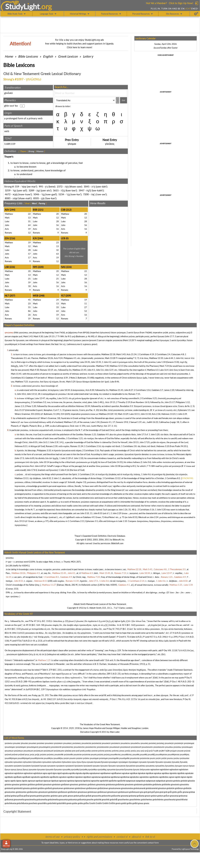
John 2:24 (154, 517)
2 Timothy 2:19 (123, 402)
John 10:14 (44, 462)
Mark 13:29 (123, 414)
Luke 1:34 (95, 422)
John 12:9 (109, 370)
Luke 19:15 (49, 336)
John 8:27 (129, 390)
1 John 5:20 (154, 434)
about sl (136, 837)
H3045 (25, 566)
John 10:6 (21, 394)
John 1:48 (98, 402)
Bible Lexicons (28, 56)
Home (9, 56)
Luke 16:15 (62, 398)
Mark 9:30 (38, 336)
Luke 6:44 (169, 358)
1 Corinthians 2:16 (92, 446)
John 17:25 (145, 442)
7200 (86, 194)
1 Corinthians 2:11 (76, 521)
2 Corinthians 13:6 (142, 390)
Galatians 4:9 (31, 378)
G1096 (32, 562)
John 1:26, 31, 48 (126, 510)
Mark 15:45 (16, 374)
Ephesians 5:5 (184, 410)
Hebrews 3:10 (163, 446)
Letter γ (88, 56)
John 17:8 (31, 470)
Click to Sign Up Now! (181, 3)
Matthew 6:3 (153, 370)
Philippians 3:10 (44, 450)
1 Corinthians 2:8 (129, 446)
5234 (61, 194)
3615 (56, 190)
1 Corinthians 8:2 (172, 478)
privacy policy (72, 837)
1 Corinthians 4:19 (146, 354)
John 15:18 (146, 414)
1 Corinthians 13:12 (112, 478)
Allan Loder (115, 732)
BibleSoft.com (117, 543)
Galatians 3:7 (157, 390)
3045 (87, 186)
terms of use (52, 837)
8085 (8, 198)
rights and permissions (99, 837)
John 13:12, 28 (34, 394)
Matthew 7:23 (21, 382)
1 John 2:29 (182, 414)
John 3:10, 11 (86, 513)
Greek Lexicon (68, 56)
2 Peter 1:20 (30, 406)
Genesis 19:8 (122, 422)
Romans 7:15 (134, 394)
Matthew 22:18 (108, 354)
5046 (36, 194)
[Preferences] (196, 14)
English (48, 56)
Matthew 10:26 (46, 358)
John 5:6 (100, 370)
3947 (81, 190)
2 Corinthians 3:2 (38, 402)
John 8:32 (46, 478)
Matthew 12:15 (117, 366)
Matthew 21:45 (79, 370)
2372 (60, 186)
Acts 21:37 (20, 410)
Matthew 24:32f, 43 (108, 414)
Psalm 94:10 (181, 446)
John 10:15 (134, 442)
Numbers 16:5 (142, 402)
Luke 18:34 (65, 390)
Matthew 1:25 (70, 422)
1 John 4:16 (64, 470)
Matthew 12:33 (156, 358)
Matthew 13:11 (22, 478)
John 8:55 (33, 442)
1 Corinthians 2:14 (86, 474)
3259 (8, 190)
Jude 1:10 (123, 521)
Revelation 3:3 (126, 406)
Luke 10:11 (135, 414)
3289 (31, 190)
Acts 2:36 (156, 414)
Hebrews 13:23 (168, 414)
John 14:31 (117, 462)
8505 (36, 198)
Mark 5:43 (28, 336)
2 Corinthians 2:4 (163, 354)
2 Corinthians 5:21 (149, 398)
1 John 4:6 (179, 358)
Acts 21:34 (132, 354)
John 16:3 (43, 442)
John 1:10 (78, 458)
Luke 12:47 (40, 398)
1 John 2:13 (65, 458)
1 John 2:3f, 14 (55, 442)
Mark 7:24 (164, 366)
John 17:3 (141, 434)
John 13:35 (96, 362)
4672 (8, 194)
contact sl (122, 837)
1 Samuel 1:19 (135, 422)
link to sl (150, 837)
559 (17, 186)
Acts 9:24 (58, 358)
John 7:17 (24, 366)
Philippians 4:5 (70, 358)
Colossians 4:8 (178, 354)
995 (41, 186)
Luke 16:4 (164, 370)
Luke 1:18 (161, 362)
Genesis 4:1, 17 (108, 422)
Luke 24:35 (85, 362)
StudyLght (22, 6)
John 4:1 (91, 370)
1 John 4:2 (107, 362)
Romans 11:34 (77, 446)
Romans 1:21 (90, 434)
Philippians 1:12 (183, 402)
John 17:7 (170, 336)
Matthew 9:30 (102, 366)
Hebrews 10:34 (83, 406)
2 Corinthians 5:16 (91, 450)
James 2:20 (169, 390)
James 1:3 (19, 406)
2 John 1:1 (57, 478)
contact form (153, 843)
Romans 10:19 (47, 370)
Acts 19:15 (110, 402)
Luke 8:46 (115, 382)
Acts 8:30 (90, 390)
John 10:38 (115, 466)
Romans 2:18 (52, 446)
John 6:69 (29, 458)
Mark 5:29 (71, 382)
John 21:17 (170, 402)
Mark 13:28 (129, 340)
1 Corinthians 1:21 (75, 438)
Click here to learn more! (80, 47)
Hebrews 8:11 (21, 446)
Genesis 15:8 (172, 362)
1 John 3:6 (146, 462)
